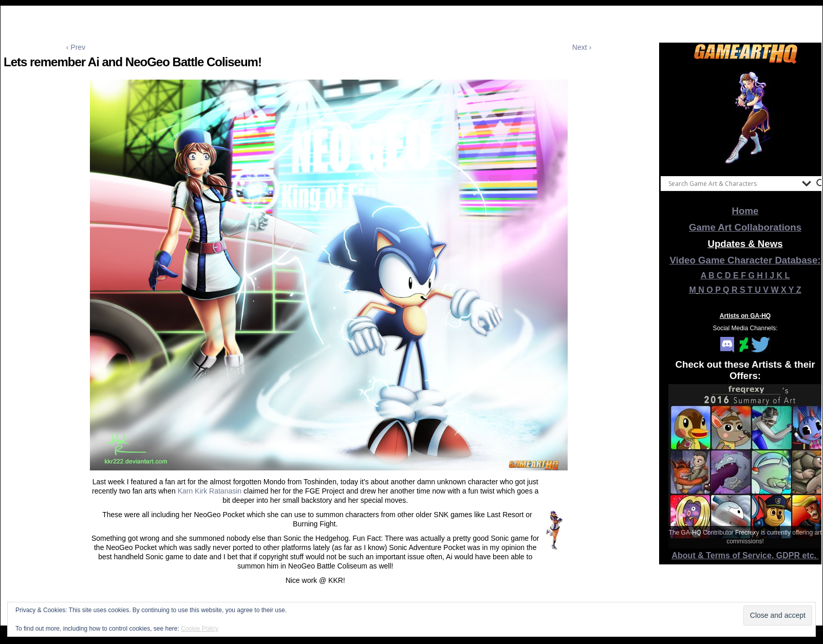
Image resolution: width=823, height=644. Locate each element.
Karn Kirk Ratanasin (210, 491)
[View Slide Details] (745, 118)
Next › (582, 47)
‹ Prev (76, 47)
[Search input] (733, 183)
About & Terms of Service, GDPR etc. (745, 555)
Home (745, 211)
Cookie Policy (200, 629)
